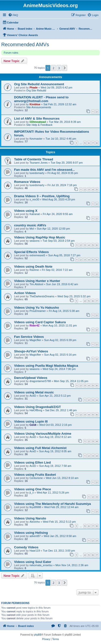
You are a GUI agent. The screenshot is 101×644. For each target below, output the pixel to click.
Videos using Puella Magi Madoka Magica (46, 366)
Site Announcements (39, 107)
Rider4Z (34, 325)
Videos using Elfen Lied (32, 462)
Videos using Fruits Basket (35, 475)
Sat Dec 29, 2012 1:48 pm (61, 410)
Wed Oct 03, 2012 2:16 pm (55, 425)
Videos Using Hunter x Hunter (37, 281)
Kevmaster (36, 139)
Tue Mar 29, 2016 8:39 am (65, 122)
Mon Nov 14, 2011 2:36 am (72, 565)
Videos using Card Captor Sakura (40, 322)
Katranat (35, 214)
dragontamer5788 (40, 381)
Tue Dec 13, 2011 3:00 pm (59, 551)
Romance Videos (27, 182)
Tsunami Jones (38, 163)
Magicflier (35, 340)
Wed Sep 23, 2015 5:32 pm (74, 296)
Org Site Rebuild (36, 90)
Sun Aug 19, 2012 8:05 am (55, 451)
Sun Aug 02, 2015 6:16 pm (60, 355)
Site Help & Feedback (39, 125)
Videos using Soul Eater (33, 562)
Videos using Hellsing (31, 533)
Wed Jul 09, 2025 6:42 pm (57, 87)
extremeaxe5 (37, 255)
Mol (32, 229)
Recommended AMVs (25, 44)
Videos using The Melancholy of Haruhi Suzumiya (52, 504)
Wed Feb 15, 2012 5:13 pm (59, 522)
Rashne (34, 270)
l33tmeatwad (38, 122)
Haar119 (35, 551)
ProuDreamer (38, 311)
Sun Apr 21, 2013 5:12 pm (55, 396)
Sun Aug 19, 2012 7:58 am (55, 466)
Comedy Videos (26, 547)
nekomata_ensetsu (41, 565)
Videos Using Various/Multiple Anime (43, 434)
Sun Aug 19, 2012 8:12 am (55, 437)
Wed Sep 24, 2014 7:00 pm (59, 369)
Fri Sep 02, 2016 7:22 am (57, 270)
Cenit (33, 425)
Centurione (36, 478)
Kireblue (35, 104)
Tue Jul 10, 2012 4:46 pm (61, 139)
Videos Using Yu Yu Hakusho (37, 308)
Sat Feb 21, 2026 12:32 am (60, 104)
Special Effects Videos (31, 252)
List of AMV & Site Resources (37, 118)
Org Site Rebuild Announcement (39, 84)
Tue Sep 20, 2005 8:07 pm (67, 163)
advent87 (35, 536)
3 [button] (59, 68)
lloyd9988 (35, 507)
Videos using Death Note (33, 267)
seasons (34, 241)
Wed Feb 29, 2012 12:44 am (61, 507)
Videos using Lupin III (31, 421)
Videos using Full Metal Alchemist (40, 448)
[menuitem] (13, 15)
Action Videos (25, 293)
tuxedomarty (37, 173)
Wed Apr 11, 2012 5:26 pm (53, 493)
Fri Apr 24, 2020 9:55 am (58, 214)
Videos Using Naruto (30, 518)
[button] (65, 68)
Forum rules (11, 53)
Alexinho (35, 522)
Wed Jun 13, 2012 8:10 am (62, 478)
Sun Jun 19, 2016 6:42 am (62, 284)
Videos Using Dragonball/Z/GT (38, 407)
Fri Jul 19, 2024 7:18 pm (62, 185)
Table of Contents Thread (34, 159)
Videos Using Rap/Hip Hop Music (40, 237)
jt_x (31, 493)
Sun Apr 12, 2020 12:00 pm (53, 229)
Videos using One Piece (32, 489)
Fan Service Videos (29, 337)
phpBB (38, 635)
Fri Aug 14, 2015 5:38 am (64, 311)
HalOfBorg (36, 410)
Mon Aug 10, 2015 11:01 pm (60, 325)
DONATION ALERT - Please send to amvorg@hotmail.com (41, 99)
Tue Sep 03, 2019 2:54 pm (59, 241)
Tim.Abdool (36, 284)
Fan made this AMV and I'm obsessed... (44, 170)
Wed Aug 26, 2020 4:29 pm (59, 199)
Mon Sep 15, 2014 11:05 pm (71, 381)
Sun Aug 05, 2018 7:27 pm (64, 255)
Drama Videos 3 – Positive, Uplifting (42, 196)
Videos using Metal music (34, 392)
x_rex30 (34, 199)
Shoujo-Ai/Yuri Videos (31, 351)
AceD (33, 396)
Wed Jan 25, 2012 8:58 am (60, 536)
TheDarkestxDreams (42, 296)
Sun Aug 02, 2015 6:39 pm (60, 340)
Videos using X (26, 211)
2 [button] (53, 68)
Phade (33, 87)
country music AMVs (30, 225)
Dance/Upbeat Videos (31, 378)
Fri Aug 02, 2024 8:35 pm (63, 173)
